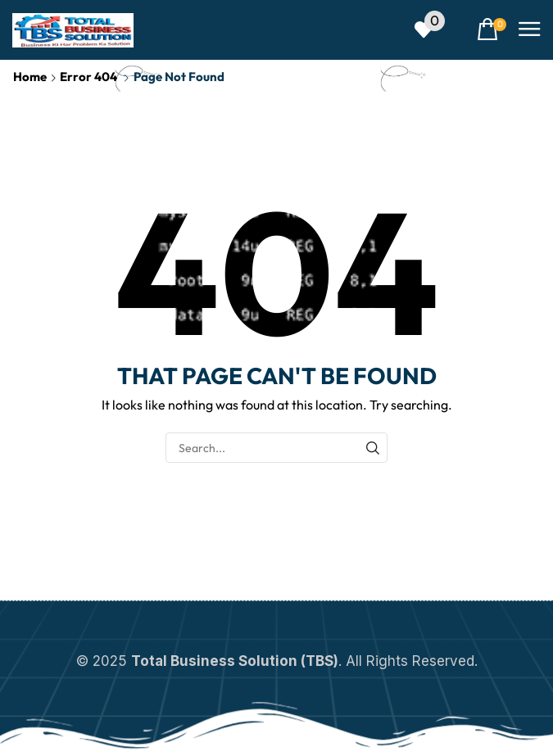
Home (30, 77)
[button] (430, 30)
